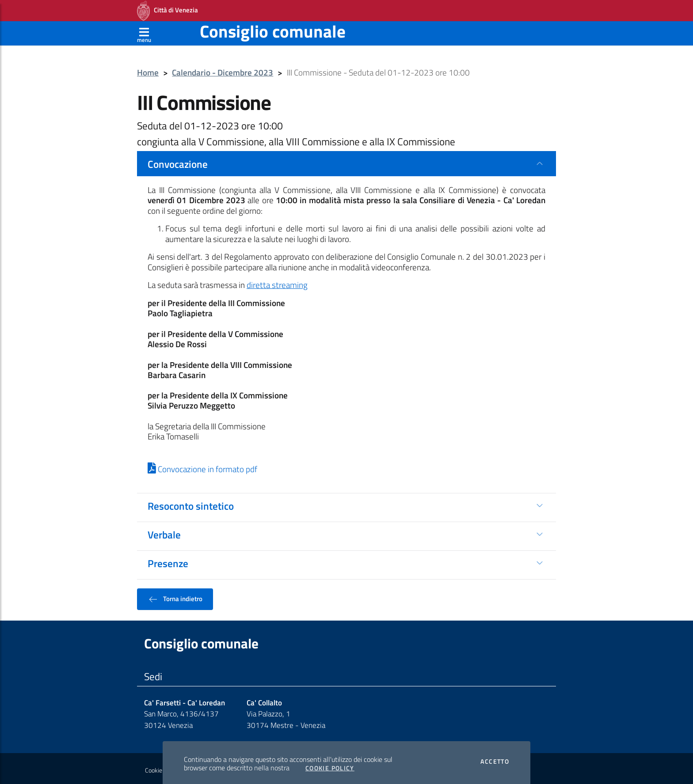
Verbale (164, 532)
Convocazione (178, 161)
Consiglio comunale (273, 28)
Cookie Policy (330, 765)
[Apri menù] (144, 30)
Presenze (168, 561)
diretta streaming (277, 282)
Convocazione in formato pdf (202, 466)
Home (148, 70)
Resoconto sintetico (191, 503)
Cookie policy (162, 768)
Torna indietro (175, 596)
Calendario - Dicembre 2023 (223, 70)
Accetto (495, 759)
